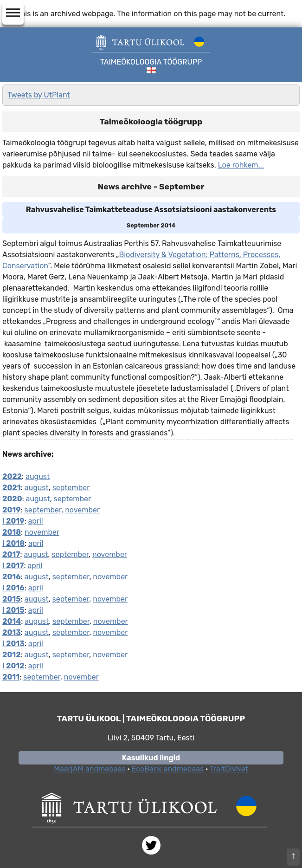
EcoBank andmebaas (168, 769)
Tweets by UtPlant (39, 95)
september (71, 488)
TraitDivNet (229, 769)
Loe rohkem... (241, 165)
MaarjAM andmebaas (90, 769)
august (38, 476)
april (36, 521)
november (82, 510)
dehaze (13, 13)
